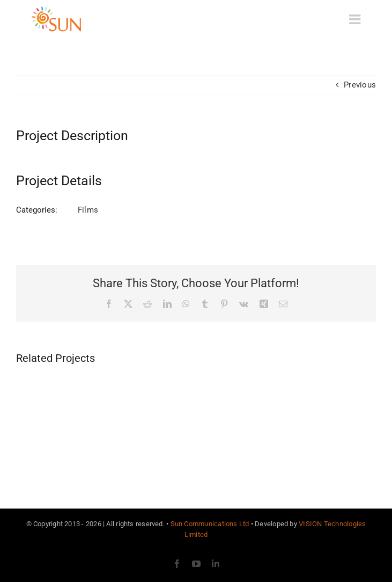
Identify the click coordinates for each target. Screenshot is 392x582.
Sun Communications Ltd (210, 524)
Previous (360, 85)
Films (88, 210)
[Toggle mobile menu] (356, 19)
